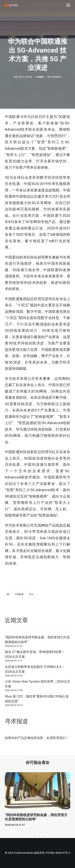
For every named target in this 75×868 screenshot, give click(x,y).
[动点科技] (11, 5)
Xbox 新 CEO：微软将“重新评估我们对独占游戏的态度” (37, 699)
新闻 (41, 77)
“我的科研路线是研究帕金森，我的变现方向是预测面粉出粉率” (37, 640)
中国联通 (19, 594)
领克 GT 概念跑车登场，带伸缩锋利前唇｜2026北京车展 (35, 654)
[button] (68, 5)
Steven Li (56, 77)
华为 (31, 594)
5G (8, 594)
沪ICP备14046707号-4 (58, 853)
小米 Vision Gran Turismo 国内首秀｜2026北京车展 (37, 684)
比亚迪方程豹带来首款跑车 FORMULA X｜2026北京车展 (35, 669)
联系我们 (59, 738)
